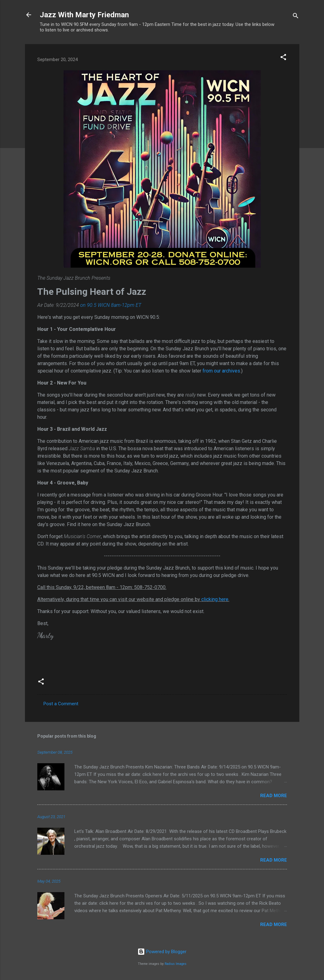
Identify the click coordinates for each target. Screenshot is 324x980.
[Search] (296, 17)
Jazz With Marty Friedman (84, 15)
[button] (283, 58)
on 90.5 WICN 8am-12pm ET (111, 305)
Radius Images (176, 964)
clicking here (215, 599)
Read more (274, 796)
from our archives (221, 371)
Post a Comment (61, 704)
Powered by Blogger (162, 952)
